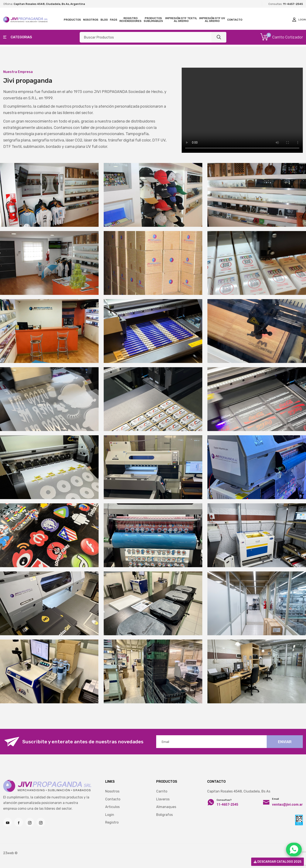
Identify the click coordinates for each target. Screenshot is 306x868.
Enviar (285, 742)
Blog (104, 20)
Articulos (112, 807)
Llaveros (163, 799)
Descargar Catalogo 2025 (278, 862)
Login (110, 815)
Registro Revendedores (130, 20)
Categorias (18, 37)
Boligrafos (164, 815)
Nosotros (91, 20)
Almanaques (166, 807)
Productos (72, 20)
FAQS (114, 20)
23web (8, 853)
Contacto (235, 20)
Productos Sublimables (153, 20)
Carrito (162, 791)
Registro (112, 822)
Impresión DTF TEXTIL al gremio (181, 20)
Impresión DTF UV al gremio (212, 20)
